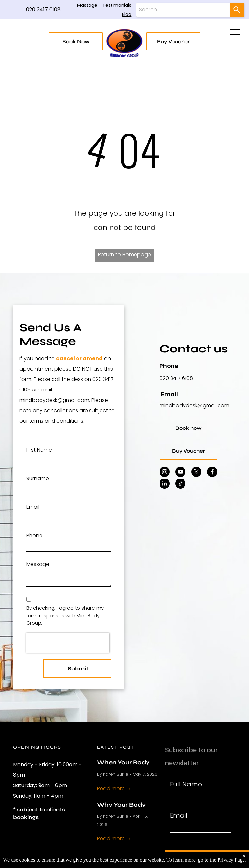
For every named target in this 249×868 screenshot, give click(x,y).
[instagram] (165, 473)
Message (38, 564)
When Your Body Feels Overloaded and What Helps (125, 762)
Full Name (186, 784)
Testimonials (117, 5)
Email (33, 507)
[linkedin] (165, 484)
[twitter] (196, 473)
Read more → (114, 789)
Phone (34, 536)
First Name (39, 450)
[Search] (237, 10)
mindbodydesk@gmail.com (194, 406)
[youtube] (180, 473)
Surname (38, 478)
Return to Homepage (124, 255)
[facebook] (212, 473)
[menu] (235, 32)
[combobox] (183, 10)
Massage (87, 5)
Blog (127, 14)
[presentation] (68, 643)
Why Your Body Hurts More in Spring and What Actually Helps (124, 804)
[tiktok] (180, 484)
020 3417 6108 (43, 10)
